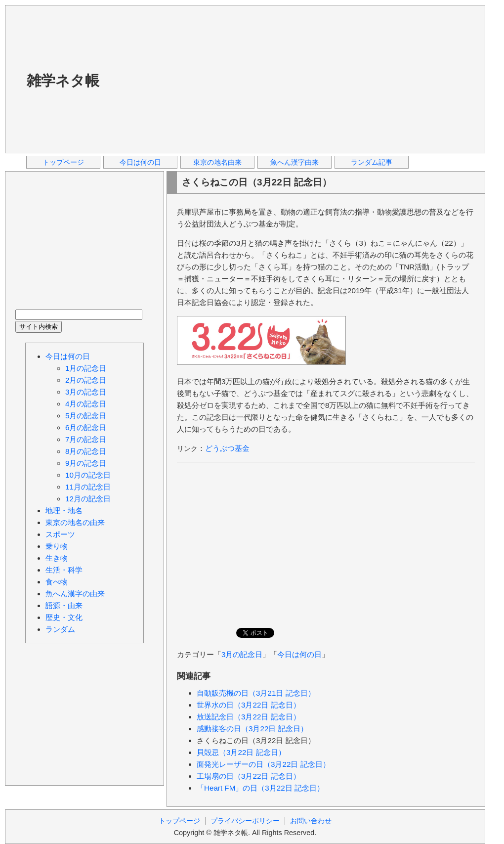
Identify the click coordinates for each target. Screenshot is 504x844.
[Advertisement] (248, 79)
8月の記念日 (86, 451)
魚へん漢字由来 (294, 162)
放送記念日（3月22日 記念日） (249, 717)
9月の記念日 (86, 463)
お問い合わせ (311, 821)
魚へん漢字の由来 (75, 594)
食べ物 (57, 582)
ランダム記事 (372, 162)
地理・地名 (64, 511)
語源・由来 (64, 605)
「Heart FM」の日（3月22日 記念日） (260, 788)
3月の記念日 (242, 654)
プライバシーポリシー (245, 821)
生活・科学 (64, 570)
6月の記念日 (86, 427)
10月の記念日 (88, 475)
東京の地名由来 (217, 162)
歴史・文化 (64, 617)
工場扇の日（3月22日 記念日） (249, 776)
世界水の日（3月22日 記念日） (249, 705)
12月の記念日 (88, 499)
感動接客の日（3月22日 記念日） (252, 729)
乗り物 (57, 546)
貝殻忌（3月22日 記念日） (241, 752)
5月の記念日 (86, 416)
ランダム (60, 629)
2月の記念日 (86, 380)
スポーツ (60, 534)
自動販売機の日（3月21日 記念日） (256, 693)
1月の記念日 (86, 368)
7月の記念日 (86, 439)
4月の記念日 (86, 404)
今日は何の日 (140, 162)
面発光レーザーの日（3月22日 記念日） (263, 764)
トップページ (63, 162)
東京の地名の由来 (75, 522)
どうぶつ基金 (227, 448)
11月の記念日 (88, 487)
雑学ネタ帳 (63, 81)
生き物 (57, 558)
